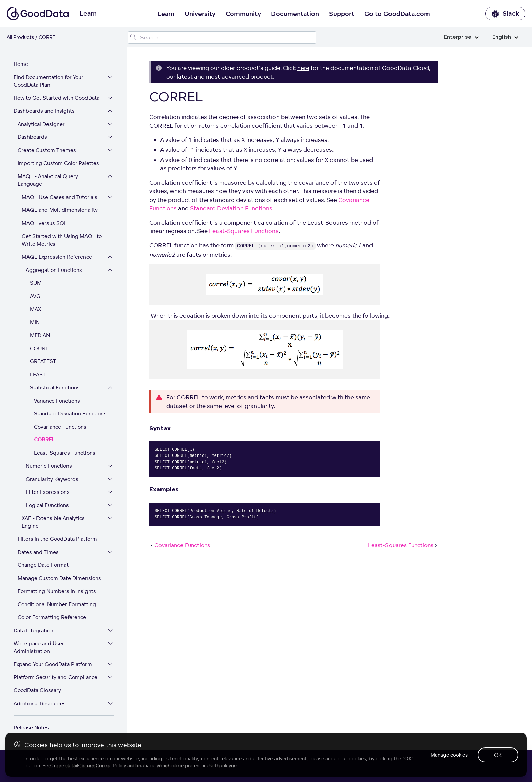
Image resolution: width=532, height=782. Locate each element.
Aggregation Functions (54, 270)
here (303, 68)
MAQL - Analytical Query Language (48, 181)
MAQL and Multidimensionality (60, 210)
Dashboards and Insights (44, 111)
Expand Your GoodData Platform (53, 664)
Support (342, 14)
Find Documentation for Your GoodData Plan (49, 81)
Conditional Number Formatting (57, 605)
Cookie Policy (111, 766)
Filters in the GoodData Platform (57, 539)
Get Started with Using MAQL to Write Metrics (62, 240)
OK (498, 755)
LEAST (38, 375)
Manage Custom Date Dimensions (59, 579)
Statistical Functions (55, 388)
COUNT (39, 349)
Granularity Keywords (52, 479)
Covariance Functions (60, 427)
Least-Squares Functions (65, 453)
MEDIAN (40, 336)
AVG (35, 296)
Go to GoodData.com (397, 14)
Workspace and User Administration (39, 648)
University (200, 14)
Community (243, 14)
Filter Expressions (48, 492)
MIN (35, 323)
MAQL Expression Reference (57, 257)
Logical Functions (47, 506)
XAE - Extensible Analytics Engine (53, 522)
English (505, 37)
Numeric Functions (49, 466)
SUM (36, 283)
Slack (505, 14)
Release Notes (31, 728)
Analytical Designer (41, 124)
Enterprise (461, 37)
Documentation (295, 14)
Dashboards (32, 137)
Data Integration (33, 631)
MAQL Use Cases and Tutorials (60, 197)
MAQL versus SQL (44, 224)
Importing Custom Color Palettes (58, 163)
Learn (166, 14)
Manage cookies (448, 755)
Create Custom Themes (47, 151)
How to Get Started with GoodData (56, 98)
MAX (35, 309)
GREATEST (43, 362)
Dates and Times (38, 552)
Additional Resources (40, 704)
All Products (20, 37)
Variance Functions (57, 401)
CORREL (44, 440)
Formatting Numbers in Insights (57, 591)
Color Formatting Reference (52, 618)
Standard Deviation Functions (70, 414)
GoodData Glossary (37, 691)
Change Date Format (43, 565)
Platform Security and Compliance (55, 678)
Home (21, 64)
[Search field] (222, 38)
